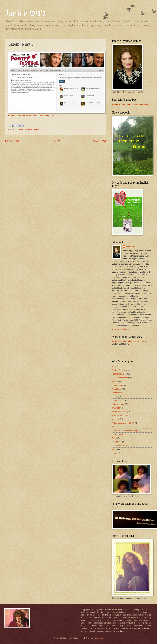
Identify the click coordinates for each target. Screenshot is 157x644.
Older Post (100, 141)
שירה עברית (117, 389)
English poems (118, 434)
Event (21, 130)
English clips (117, 400)
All (16, 130)
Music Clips (117, 442)
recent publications (120, 378)
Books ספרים (117, 385)
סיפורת (114, 453)
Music (114, 449)
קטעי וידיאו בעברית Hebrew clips (125, 431)
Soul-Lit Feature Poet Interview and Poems (130, 105)
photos (115, 397)
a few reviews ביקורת (121, 415)
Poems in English (31, 130)
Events (115, 381)
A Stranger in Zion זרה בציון (123, 423)
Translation (116, 408)
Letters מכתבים (118, 446)
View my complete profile (122, 329)
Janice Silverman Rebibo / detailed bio (128, 341)
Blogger (100, 638)
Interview (116, 419)
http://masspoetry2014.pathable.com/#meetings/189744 (33, 116)
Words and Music (119, 412)
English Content (119, 370)
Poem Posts (117, 393)
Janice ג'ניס (26, 13)
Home (56, 141)
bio (113, 427)
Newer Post (12, 141)
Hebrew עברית (118, 404)
